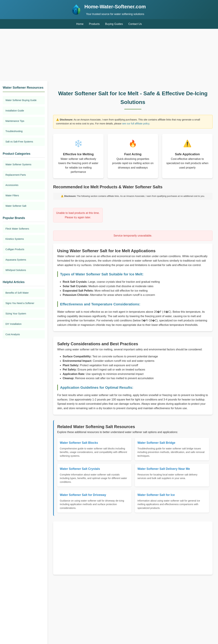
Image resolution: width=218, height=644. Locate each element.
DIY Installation (13, 324)
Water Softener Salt (16, 206)
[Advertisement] (109, 55)
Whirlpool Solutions (16, 270)
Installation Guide (15, 111)
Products (94, 24)
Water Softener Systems (18, 164)
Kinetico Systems (15, 239)
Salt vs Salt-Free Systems (19, 142)
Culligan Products (15, 249)
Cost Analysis (13, 334)
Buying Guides (114, 24)
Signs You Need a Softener (20, 303)
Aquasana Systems (16, 260)
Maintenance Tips (15, 121)
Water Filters (12, 195)
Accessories (12, 185)
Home (80, 24)
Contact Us (135, 24)
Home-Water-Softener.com (115, 7)
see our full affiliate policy (136, 124)
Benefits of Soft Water (17, 293)
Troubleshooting (14, 131)
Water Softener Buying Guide (21, 100)
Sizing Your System (16, 314)
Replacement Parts (16, 175)
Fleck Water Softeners (17, 229)
